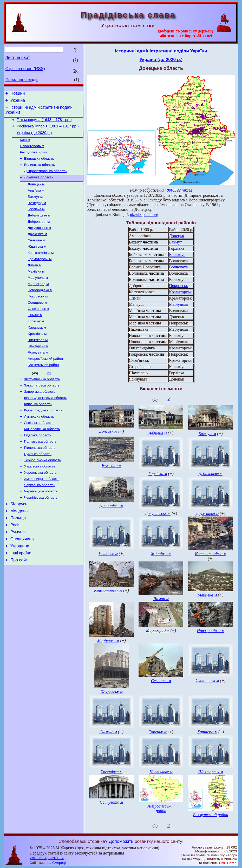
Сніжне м (35, 335)
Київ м (25, 145)
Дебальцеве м (39, 227)
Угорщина (20, 586)
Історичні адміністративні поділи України (161, 51)
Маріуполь (178, 304)
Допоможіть (121, 841)
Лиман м (35, 281)
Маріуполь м (38, 294)
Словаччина (22, 578)
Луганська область (39, 444)
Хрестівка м (37, 355)
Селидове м (37, 321)
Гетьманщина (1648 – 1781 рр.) (44, 123)
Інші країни (21, 594)
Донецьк (176, 236)
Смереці (59, 863)
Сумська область (38, 484)
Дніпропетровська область (45, 179)
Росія (15, 562)
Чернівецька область (41, 525)
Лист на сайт (18, 57)
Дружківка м (37, 247)
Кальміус (177, 255)
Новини (18, 94)
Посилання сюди (22, 80)
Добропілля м (39, 233)
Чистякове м (38, 362)
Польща (18, 555)
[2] (49, 397)
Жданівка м (37, 260)
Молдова (19, 547)
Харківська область (40, 498)
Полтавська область (40, 471)
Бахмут (175, 242)
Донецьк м (36, 193)
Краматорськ (180, 292)
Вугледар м (37, 213)
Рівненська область (40, 478)
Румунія (18, 570)
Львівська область (39, 451)
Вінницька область (39, 165)
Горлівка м (36, 220)
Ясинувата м (38, 375)
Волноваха (178, 267)
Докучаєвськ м (40, 240)
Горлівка (176, 248)
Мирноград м (38, 301)
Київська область (38, 430)
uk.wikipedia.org (144, 215)
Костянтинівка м (41, 267)
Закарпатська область (42, 410)
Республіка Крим (33, 158)
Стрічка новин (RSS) (25, 69)
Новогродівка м (40, 308)
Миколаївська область (42, 457)
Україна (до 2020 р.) (34, 137)
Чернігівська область (41, 532)
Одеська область (38, 464)
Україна (18, 102)
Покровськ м (38, 314)
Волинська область (40, 172)
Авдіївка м (36, 200)
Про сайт (19, 601)
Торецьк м (36, 341)
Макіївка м (36, 287)
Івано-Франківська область (46, 424)
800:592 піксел (179, 190)
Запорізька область (40, 417)
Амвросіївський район (45, 382)
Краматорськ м (40, 274)
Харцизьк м (37, 348)
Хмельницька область (42, 511)
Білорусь (19, 539)
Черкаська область (39, 518)
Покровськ (178, 286)
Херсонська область (41, 505)
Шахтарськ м (38, 368)
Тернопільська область (43, 491)
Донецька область (39, 185)
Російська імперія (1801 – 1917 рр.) (48, 130)
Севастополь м (32, 152)
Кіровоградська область (43, 437)
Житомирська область (42, 404)
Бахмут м (35, 206)
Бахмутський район (43, 389)
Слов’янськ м (38, 328)
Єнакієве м (37, 254)
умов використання (47, 858)
